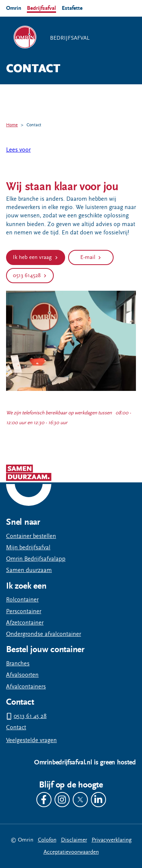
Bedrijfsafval (41, 8)
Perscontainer (24, 611)
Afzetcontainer (25, 623)
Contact (34, 125)
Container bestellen (31, 536)
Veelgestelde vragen (31, 740)
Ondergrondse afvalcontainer (44, 634)
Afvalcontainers (26, 687)
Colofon (47, 840)
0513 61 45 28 (30, 716)
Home (12, 125)
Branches (18, 664)
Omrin (14, 8)
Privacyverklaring (112, 840)
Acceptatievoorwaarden (71, 852)
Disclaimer (74, 840)
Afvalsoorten (22, 675)
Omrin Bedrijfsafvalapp (36, 559)
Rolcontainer (22, 600)
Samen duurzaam (29, 570)
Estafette (72, 8)
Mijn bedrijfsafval (28, 548)
